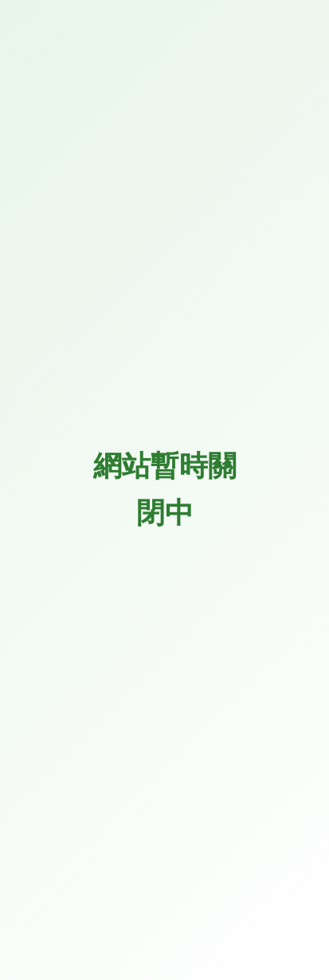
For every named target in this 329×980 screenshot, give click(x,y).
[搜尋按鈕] (293, 376)
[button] (287, 65)
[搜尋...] (149, 376)
